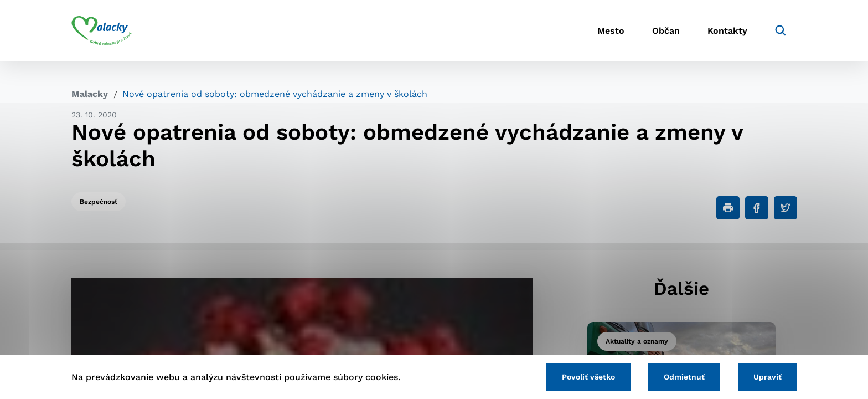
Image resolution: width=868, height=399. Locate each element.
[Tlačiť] (728, 208)
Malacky (90, 94)
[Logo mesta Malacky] (102, 30)
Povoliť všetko (588, 377)
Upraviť (768, 377)
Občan (666, 31)
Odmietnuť (684, 377)
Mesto (611, 31)
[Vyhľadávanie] (781, 30)
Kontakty (727, 31)
